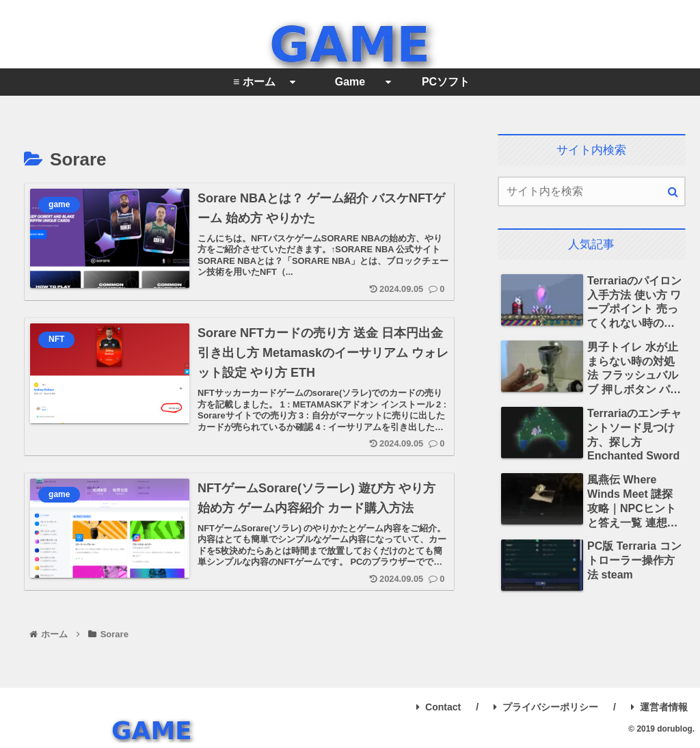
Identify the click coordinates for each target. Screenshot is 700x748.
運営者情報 (659, 707)
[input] (591, 191)
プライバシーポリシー (546, 707)
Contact (439, 707)
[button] (673, 192)
